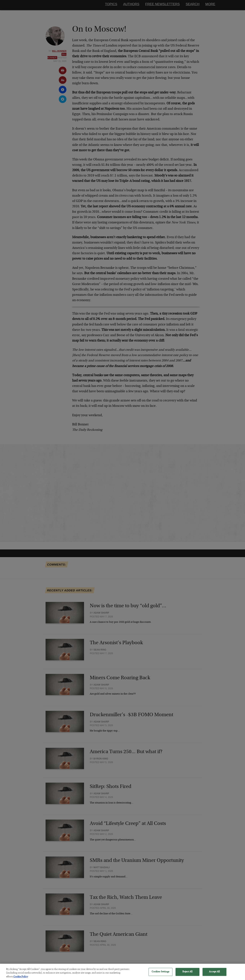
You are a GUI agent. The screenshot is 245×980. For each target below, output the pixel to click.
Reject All (187, 974)
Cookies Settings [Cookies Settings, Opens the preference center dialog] (160, 974)
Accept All (214, 974)
